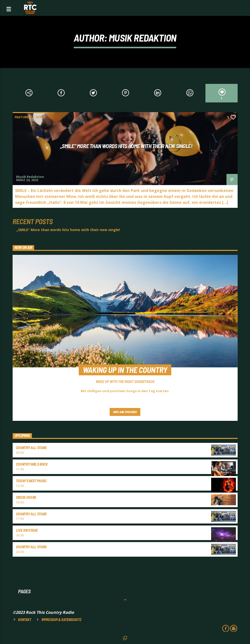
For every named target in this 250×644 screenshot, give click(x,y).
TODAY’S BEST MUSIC (31, 481)
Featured (23, 117)
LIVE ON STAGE (27, 530)
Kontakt (25, 620)
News (40, 117)
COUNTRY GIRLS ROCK (32, 464)
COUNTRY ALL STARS (31, 447)
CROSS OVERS (26, 497)
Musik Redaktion (142, 38)
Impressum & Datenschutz (62, 620)
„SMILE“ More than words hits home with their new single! (126, 146)
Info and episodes (125, 412)
